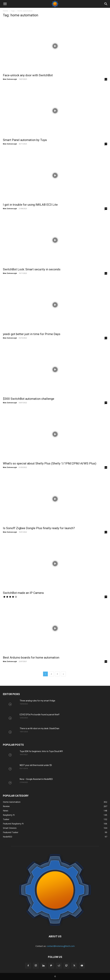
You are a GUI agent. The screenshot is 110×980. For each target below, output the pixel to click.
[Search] (106, 4)
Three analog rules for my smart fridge (37, 701)
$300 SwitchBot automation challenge (29, 399)
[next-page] (63, 674)
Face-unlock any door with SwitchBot (28, 75)
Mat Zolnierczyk (10, 79)
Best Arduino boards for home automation (31, 658)
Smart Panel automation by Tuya (25, 140)
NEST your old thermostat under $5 (36, 765)
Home (5, 11)
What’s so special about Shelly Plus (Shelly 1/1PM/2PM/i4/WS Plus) (50, 463)
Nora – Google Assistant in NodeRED (36, 779)
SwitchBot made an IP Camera (23, 593)
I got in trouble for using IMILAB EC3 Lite (31, 205)
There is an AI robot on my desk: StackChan (39, 728)
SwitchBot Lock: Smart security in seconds (32, 269)
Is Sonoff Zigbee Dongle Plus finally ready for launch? (39, 528)
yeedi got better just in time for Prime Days (32, 334)
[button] (5, 4)
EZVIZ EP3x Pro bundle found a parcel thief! (40, 715)
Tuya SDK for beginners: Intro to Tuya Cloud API (41, 751)
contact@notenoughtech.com (61, 946)
